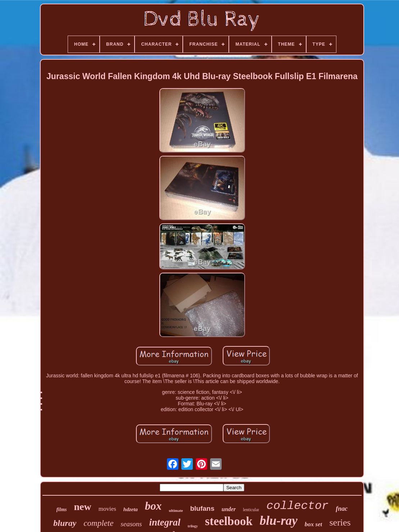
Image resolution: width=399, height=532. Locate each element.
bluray (65, 523)
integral (165, 522)
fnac (342, 509)
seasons (131, 524)
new (82, 507)
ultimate (176, 510)
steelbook (229, 521)
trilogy (193, 526)
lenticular (251, 510)
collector (297, 506)
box (153, 506)
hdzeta (131, 509)
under (229, 509)
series (340, 522)
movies (107, 509)
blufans (202, 508)
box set (314, 524)
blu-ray (279, 521)
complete (98, 523)
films (62, 510)
